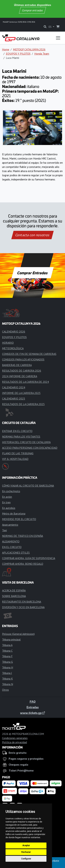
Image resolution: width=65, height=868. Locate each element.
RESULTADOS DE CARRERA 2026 (22, 371)
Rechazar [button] (26, 852)
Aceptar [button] (26, 845)
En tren (6, 502)
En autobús (9, 508)
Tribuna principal (11, 639)
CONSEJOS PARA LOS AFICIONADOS (23, 359)
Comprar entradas (33, 10)
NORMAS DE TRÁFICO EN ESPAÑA (23, 536)
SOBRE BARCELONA (14, 596)
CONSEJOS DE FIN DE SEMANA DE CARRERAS (29, 354)
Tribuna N (8, 684)
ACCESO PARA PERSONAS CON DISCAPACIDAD (30, 448)
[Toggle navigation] (58, 38)
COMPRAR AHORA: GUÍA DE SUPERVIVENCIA (29, 558)
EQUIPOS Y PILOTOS (18, 54)
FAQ (33, 702)
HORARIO (8, 343)
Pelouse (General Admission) (18, 634)
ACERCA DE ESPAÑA (14, 590)
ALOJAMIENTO (11, 541)
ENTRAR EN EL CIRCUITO (17, 431)
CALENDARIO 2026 (14, 331)
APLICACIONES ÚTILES (16, 553)
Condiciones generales (15, 738)
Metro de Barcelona (14, 513)
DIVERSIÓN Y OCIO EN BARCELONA (23, 607)
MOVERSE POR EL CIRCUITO (19, 519)
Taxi (4, 530)
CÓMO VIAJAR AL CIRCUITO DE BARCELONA (28, 486)
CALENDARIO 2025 (14, 398)
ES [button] (50, 27)
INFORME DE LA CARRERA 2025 (21, 393)
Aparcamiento (10, 525)
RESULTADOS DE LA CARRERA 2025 (23, 404)
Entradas (33, 707)
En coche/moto (11, 491)
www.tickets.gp (32, 713)
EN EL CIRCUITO (12, 547)
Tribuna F (7, 656)
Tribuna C (7, 651)
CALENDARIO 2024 (14, 387)
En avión (7, 497)
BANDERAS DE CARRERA (17, 365)
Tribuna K (7, 679)
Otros (5, 690)
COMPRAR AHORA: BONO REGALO (23, 564)
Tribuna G (7, 662)
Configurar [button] (26, 859)
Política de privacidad (14, 742)
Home (6, 49)
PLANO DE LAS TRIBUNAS (18, 453)
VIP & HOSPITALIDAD (15, 459)
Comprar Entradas (33, 273)
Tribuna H (8, 667)
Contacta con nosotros (33, 235)
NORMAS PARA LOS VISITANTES (21, 437)
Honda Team (42, 54)
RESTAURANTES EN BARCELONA (22, 602)
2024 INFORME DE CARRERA (20, 376)
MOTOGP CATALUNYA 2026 (29, 49)
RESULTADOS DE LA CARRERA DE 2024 (25, 382)
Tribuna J (7, 673)
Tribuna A (7, 645)
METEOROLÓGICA (13, 348)
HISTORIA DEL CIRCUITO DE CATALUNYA (26, 442)
